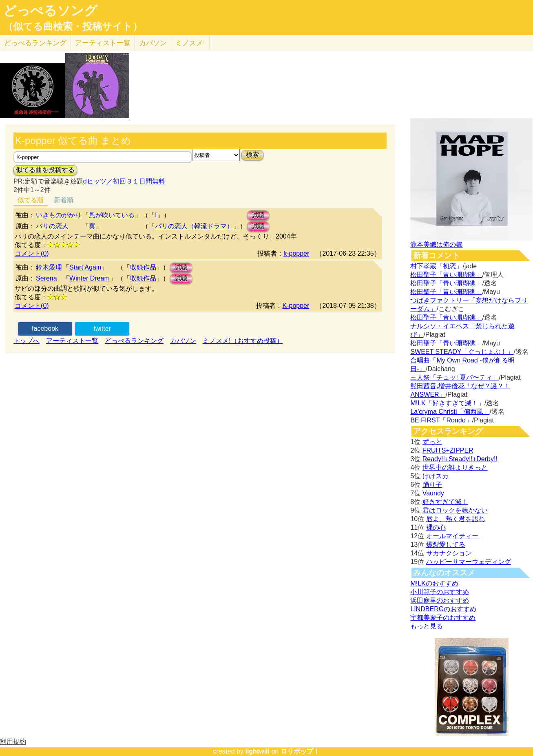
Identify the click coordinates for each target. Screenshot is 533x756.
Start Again (85, 267)
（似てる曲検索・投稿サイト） (73, 27)
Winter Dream (90, 278)
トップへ (27, 341)
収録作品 (143, 267)
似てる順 (31, 200)
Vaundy (433, 493)
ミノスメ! (190, 43)
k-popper (296, 253)
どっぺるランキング (134, 341)
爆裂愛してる (446, 545)
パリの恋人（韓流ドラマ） (194, 226)
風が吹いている (112, 215)
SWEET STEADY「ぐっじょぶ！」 (462, 352)
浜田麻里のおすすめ (440, 600)
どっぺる (35, 43)
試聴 (258, 215)
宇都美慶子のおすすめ (443, 618)
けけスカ (436, 476)
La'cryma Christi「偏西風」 (450, 412)
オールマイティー (452, 536)
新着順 (64, 200)
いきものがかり (59, 215)
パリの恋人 (52, 226)
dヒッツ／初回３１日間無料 (124, 181)
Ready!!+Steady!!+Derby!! (460, 459)
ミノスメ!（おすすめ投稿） (243, 341)
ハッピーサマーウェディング (469, 562)
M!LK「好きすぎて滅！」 (447, 403)
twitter (102, 328)
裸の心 (436, 527)
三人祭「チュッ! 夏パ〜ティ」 (454, 377)
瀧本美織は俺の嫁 (436, 244)
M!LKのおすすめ (434, 583)
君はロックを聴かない (455, 510)
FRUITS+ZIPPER (448, 450)
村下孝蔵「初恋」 (436, 266)
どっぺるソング (50, 11)
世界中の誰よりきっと (455, 468)
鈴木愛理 (49, 267)
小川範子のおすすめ (440, 592)
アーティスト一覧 (72, 341)
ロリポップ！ (300, 751)
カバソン (153, 43)
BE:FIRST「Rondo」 (441, 420)
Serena (46, 278)
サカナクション (449, 553)
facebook (45, 328)
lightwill (257, 751)
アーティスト (103, 43)
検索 (252, 155)
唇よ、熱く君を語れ (456, 519)
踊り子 (432, 485)
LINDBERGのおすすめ (443, 609)
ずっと (432, 442)
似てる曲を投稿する (45, 170)
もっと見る (427, 626)
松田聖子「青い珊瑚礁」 (446, 275)
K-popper (296, 306)
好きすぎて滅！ (445, 502)
